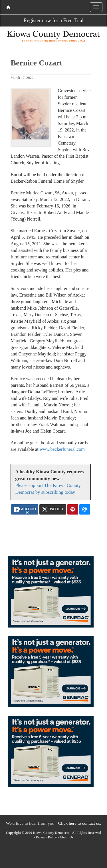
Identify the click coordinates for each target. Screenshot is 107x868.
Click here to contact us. (79, 823)
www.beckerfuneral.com (62, 449)
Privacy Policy (46, 837)
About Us (66, 837)
